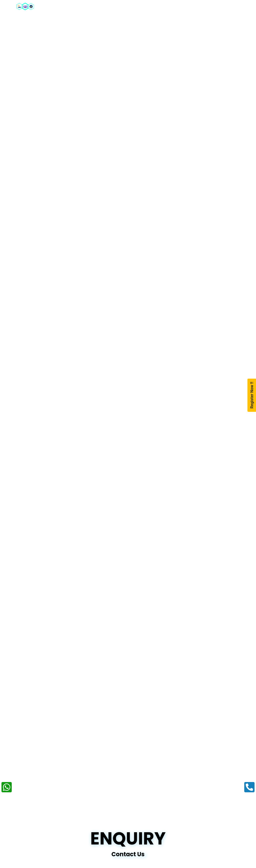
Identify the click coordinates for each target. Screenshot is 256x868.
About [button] (78, 6)
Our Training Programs (154, 9)
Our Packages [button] (113, 6)
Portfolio (201, 6)
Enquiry (230, 6)
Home (55, 6)
